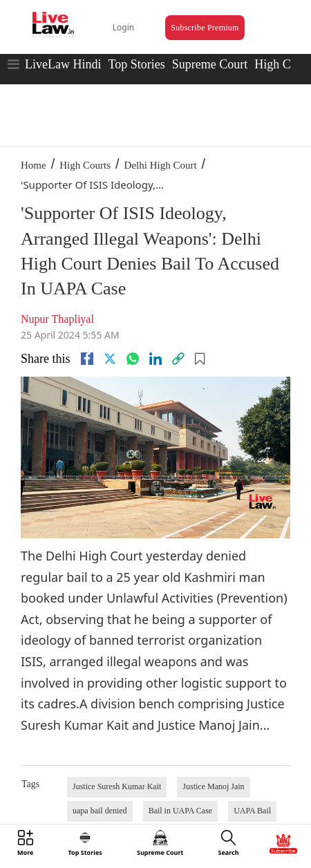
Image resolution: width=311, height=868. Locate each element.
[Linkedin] (155, 359)
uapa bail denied (100, 811)
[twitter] (110, 359)
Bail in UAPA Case (181, 811)
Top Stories (136, 64)
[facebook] (87, 359)
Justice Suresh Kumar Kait (117, 786)
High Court (283, 64)
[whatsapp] (133, 359)
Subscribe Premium (205, 28)
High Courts (85, 165)
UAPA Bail (252, 811)
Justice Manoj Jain (213, 786)
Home (34, 165)
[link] (178, 359)
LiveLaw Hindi (63, 64)
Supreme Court (210, 64)
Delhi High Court (161, 165)
